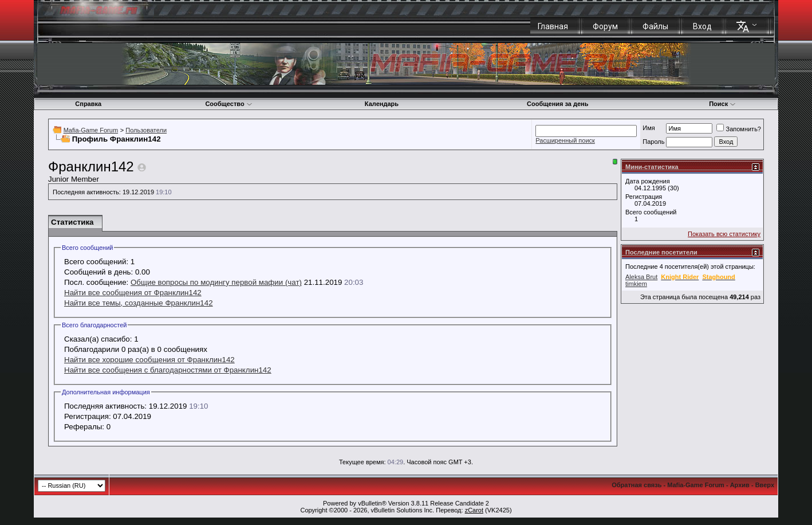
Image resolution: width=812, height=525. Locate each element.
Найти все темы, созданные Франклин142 (139, 303)
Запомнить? (739, 129)
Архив (740, 485)
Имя (649, 128)
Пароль (653, 142)
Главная (553, 26)
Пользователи (146, 130)
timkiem (636, 284)
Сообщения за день (557, 104)
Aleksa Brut (641, 277)
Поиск (722, 104)
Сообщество (228, 104)
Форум (605, 26)
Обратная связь (636, 485)
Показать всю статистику (724, 234)
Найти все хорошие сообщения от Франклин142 (149, 360)
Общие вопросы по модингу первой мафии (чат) (216, 282)
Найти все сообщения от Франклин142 (133, 293)
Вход (702, 26)
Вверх (765, 485)
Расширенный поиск (565, 140)
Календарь (382, 104)
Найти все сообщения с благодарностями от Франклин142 (168, 370)
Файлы (655, 26)
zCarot (474, 510)
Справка (88, 104)
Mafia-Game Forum (91, 130)
